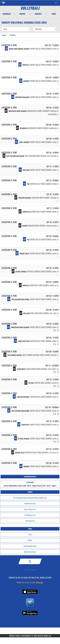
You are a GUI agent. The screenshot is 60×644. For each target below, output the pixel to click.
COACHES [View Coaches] (38, 14)
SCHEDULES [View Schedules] (7, 14)
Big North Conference (30, 552)
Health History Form (30, 503)
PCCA (30, 534)
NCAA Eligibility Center (30, 546)
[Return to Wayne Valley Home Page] (3, 3)
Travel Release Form (30, 515)
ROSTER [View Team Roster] (22, 14)
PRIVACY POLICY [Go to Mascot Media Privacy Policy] (15, 636)
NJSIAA (30, 540)
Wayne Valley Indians (30, 570)
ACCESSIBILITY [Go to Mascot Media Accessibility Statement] (26, 636)
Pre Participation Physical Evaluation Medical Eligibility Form (30, 498)
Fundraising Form (30, 521)
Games (4, 35)
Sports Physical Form (30, 509)
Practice (13, 35)
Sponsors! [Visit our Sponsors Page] (40, 582)
